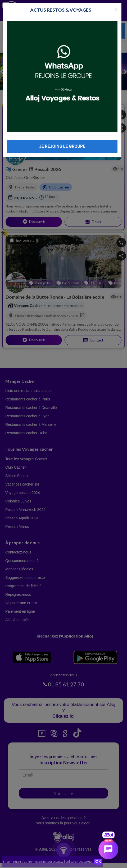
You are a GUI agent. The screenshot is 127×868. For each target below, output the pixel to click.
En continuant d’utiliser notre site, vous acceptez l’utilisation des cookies (48, 862)
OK (98, 862)
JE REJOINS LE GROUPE (62, 145)
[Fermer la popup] (116, 7)
